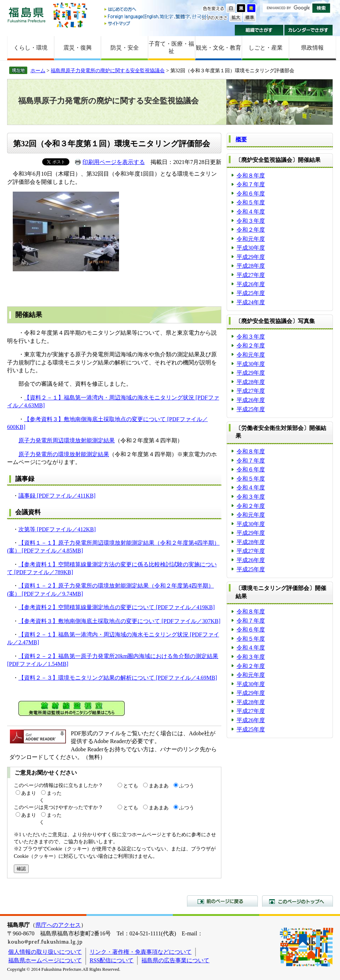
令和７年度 (251, 184)
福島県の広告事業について (175, 960)
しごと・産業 (266, 48)
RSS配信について (112, 960)
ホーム (38, 70)
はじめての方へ (157, 10)
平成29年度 (251, 257)
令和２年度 (251, 230)
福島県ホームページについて (45, 960)
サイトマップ (157, 23)
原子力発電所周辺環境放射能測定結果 (67, 440)
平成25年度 (251, 293)
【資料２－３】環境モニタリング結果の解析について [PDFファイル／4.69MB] (118, 678)
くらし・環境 (30, 48)
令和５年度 (251, 202)
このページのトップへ (297, 901)
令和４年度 (251, 212)
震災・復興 (78, 48)
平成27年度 (251, 275)
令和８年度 (251, 175)
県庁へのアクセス (58, 925)
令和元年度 (251, 239)
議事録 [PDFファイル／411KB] (57, 496)
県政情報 (312, 48)
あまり (29, 793)
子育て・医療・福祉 (171, 47)
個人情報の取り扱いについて (45, 952)
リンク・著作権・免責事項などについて (141, 952)
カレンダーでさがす (309, 30)
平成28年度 (251, 266)
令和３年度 (251, 221)
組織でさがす (259, 30)
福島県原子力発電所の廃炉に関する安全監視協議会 (108, 70)
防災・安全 (125, 48)
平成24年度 (251, 302)
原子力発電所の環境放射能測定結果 (64, 454)
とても (131, 786)
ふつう (187, 786)
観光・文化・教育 (219, 48)
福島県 (27, 15)
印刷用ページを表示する (114, 162)
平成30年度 (251, 248)
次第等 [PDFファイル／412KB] (57, 529)
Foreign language (157, 16)
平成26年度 (251, 284)
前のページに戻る (222, 901)
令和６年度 (251, 194)
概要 (241, 139)
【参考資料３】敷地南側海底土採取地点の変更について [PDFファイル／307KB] (119, 621)
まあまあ (159, 786)
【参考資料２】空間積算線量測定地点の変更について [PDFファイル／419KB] (117, 607)
